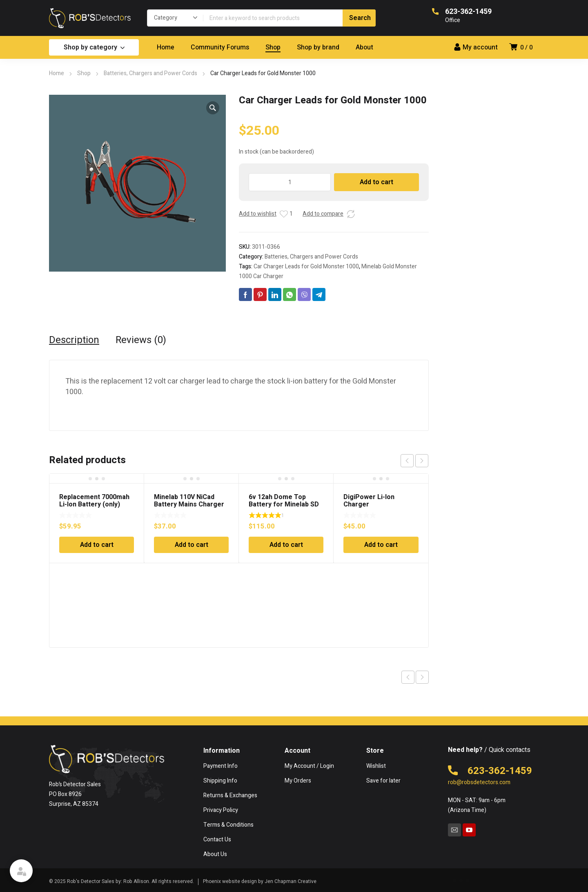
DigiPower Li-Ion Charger (369, 501)
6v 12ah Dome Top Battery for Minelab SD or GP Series (284, 504)
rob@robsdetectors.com (479, 782)
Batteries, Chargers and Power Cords (150, 73)
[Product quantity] (290, 182)
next (422, 461)
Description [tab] (74, 340)
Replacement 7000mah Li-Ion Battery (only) (94, 501)
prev (407, 461)
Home (57, 73)
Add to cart (376, 182)
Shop (84, 73)
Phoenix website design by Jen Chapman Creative (260, 881)
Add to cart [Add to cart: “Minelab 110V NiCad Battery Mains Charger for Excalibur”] (192, 545)
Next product (422, 677)
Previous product (408, 677)
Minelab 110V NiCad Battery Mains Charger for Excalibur (189, 504)
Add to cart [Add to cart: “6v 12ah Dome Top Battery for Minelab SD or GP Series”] (286, 545)
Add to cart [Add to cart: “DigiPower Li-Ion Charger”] (381, 545)
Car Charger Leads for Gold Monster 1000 (306, 266)
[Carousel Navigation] (414, 461)
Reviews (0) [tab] (141, 340)
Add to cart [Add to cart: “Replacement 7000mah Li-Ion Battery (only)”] (97, 545)
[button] (213, 108)
